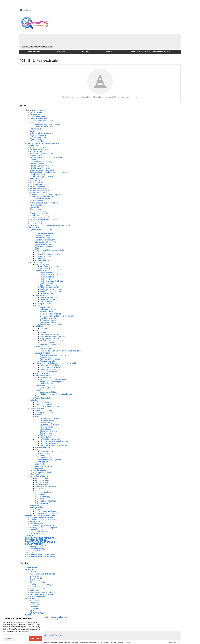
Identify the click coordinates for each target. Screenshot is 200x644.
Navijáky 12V (35, 521)
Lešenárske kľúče (47, 343)
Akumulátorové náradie (39, 476)
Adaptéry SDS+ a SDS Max (51, 291)
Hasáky (43, 332)
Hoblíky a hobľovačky (44, 410)
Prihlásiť (128, 642)
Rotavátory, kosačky (38, 135)
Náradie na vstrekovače (39, 191)
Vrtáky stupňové (47, 283)
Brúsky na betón (47, 433)
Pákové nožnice (47, 384)
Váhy (32, 232)
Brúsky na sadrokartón (49, 431)
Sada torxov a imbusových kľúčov (54, 336)
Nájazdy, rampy (36, 205)
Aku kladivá (40, 499)
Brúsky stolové (46, 435)
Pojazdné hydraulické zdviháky (42, 517)
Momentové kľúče (37, 178)
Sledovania (34, 609)
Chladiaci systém (37, 223)
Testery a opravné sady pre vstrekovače (46, 158)
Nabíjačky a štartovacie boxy (41, 154)
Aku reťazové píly (42, 484)
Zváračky (34, 400)
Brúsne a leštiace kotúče (50, 359)
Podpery (38, 509)
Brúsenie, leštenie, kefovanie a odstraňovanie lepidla (56, 363)
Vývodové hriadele (37, 117)
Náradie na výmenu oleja (40, 168)
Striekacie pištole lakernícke (46, 242)
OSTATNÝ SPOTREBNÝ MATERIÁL (40, 538)
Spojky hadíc (40, 252)
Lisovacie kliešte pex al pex (51, 314)
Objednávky (35, 603)
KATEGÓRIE (30, 570)
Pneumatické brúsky (43, 256)
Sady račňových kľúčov (49, 339)
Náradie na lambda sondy (40, 215)
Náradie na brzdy (37, 164)
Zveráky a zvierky (42, 373)
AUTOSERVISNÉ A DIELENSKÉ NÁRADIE (42, 143)
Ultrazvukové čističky (38, 550)
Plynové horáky (36, 129)
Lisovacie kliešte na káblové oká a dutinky (57, 316)
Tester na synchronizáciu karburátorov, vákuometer (50, 225)
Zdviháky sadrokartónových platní (43, 528)
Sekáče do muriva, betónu (51, 297)
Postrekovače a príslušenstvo (42, 121)
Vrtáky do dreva (46, 273)
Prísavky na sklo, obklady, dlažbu (48, 513)
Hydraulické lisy (36, 207)
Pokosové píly (46, 458)
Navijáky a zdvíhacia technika (42, 584)
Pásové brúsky (46, 423)
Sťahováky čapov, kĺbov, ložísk (42, 170)
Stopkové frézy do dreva (50, 267)
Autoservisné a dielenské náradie (43, 574)
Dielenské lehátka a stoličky (41, 162)
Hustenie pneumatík (38, 211)
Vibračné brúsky (47, 427)
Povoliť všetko (35, 639)
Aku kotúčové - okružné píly (46, 501)
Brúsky (38, 417)
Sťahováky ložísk (37, 156)
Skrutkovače (40, 386)
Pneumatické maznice (44, 246)
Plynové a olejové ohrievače (41, 230)
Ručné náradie (36, 580)
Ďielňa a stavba (36, 578)
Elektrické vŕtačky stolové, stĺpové (54, 445)
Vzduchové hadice (42, 238)
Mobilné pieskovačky (43, 260)
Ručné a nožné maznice (45, 244)
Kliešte (38, 306)
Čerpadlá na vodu (37, 114)
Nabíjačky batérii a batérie (45, 487)
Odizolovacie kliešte (48, 320)
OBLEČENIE (30, 552)
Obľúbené (34, 607)
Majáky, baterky (36, 145)
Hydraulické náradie (38, 470)
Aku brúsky (39, 489)
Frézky (38, 450)
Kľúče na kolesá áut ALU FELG (53, 341)
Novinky (33, 572)
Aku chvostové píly (43, 497)
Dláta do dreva (46, 302)
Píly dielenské (41, 456)
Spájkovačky (40, 464)
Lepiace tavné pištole (44, 466)
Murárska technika (37, 507)
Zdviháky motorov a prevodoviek (43, 519)
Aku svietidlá (40, 495)
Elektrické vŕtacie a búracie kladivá (54, 441)
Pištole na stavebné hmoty (46, 511)
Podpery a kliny (36, 151)
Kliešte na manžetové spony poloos (44, 203)
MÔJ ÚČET (29, 599)
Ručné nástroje (36, 262)
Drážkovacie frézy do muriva (52, 452)
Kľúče (37, 330)
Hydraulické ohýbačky (44, 472)
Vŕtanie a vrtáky (41, 271)
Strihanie (39, 415)
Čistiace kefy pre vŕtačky (50, 369)
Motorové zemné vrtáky (39, 119)
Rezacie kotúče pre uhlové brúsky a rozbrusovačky (61, 351)
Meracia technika (37, 505)
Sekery (33, 131)
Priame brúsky (46, 429)
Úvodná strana (31, 568)
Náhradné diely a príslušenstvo (47, 125)
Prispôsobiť (9, 639)
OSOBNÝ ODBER (37, 613)
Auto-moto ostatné (37, 180)
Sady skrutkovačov (48, 388)
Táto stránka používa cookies (18, 618)
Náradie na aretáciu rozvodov (42, 166)
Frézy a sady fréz (42, 265)
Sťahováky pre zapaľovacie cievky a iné (46, 195)
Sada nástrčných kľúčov (50, 334)
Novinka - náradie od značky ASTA (39, 554)
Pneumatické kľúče (43, 236)
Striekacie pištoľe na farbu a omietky (50, 250)
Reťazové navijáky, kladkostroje (42, 526)
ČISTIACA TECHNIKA (34, 544)
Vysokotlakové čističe (38, 546)
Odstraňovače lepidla (49, 371)
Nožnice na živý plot (38, 137)
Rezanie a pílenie (42, 347)
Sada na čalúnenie (37, 186)
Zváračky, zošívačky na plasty (47, 406)
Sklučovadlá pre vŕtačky (50, 287)
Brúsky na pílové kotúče (50, 419)
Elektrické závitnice (43, 462)
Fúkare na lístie (36, 139)
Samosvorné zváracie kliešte (52, 324)
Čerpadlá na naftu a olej (39, 149)
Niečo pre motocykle (38, 588)
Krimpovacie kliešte (48, 322)
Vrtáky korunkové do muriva (51, 275)
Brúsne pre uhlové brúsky (50, 365)
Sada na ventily (36, 221)
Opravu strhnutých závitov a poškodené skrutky (49, 172)
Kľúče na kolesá (36, 182)
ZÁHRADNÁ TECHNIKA (35, 110)
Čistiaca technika (37, 576)
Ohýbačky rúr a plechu (39, 474)
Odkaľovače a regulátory (45, 240)
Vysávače (39, 468)
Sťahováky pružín (37, 160)
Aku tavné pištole (42, 478)
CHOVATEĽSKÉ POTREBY (36, 540)
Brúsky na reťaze (47, 421)
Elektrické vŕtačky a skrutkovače (48, 439)
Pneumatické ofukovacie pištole (48, 254)
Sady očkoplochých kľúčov (51, 345)
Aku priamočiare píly (43, 503)
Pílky (37, 396)
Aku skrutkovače (42, 482)
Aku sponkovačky (42, 480)
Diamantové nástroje (43, 353)
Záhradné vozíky (37, 141)
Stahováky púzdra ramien (40, 199)
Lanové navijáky (36, 523)
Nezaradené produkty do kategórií (43, 592)
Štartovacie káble (37, 201)
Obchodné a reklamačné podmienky (44, 619)
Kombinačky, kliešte (48, 310)
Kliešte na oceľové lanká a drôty (53, 380)
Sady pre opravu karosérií (40, 217)
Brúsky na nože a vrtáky (50, 425)
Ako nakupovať (172, 642)
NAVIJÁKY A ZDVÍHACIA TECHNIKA (40, 515)
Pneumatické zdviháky (39, 532)
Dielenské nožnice (42, 376)
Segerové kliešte (47, 308)
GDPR (32, 611)
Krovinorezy (35, 123)
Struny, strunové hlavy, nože (46, 127)
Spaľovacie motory (37, 596)
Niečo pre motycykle (38, 147)
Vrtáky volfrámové (47, 279)
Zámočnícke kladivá (48, 392)
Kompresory (40, 258)
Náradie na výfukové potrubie (42, 197)
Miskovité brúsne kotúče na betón (54, 355)
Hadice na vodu (36, 112)
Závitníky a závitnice (43, 304)
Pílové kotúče (46, 349)
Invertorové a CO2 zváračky (46, 404)
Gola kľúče (39, 326)
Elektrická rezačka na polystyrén (48, 460)
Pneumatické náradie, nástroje (42, 234)
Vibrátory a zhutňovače (44, 413)
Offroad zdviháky (37, 530)
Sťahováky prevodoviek (39, 213)
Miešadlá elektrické (43, 447)
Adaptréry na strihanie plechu (52, 382)
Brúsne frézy (45, 269)
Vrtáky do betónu (47, 277)
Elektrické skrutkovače (49, 443)
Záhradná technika (37, 582)
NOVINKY (29, 536)
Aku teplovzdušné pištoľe (45, 493)
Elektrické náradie (37, 408)
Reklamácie (35, 605)
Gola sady (44, 328)
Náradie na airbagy (37, 174)
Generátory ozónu (37, 548)
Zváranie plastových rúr (44, 402)
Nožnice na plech (47, 378)
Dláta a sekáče (41, 295)
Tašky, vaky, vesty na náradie (42, 594)
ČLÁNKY (28, 615)
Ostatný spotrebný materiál (41, 586)
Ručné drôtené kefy (43, 398)
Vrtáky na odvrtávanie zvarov (52, 289)
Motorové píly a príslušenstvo (42, 133)
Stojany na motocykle (38, 184)
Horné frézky (45, 454)
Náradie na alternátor (38, 193)
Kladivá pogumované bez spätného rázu (56, 394)
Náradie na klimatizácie (39, 188)
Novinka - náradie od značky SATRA (40, 556)
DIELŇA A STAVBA (33, 228)
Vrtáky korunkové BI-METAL (51, 281)
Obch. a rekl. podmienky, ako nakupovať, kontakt (46, 617)
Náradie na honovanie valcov (42, 176)
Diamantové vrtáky (48, 361)
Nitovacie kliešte (47, 312)
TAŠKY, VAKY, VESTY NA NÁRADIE (40, 542)
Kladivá (38, 390)
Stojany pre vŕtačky (48, 293)
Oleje (37, 248)
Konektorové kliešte (48, 318)
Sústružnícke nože (48, 299)
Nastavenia (34, 601)
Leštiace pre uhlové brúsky (51, 367)
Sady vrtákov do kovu (49, 285)
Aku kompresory (42, 491)
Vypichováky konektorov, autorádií (44, 219)
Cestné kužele (36, 209)
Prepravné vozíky (37, 534)
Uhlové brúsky (46, 437)
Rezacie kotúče (46, 357)
